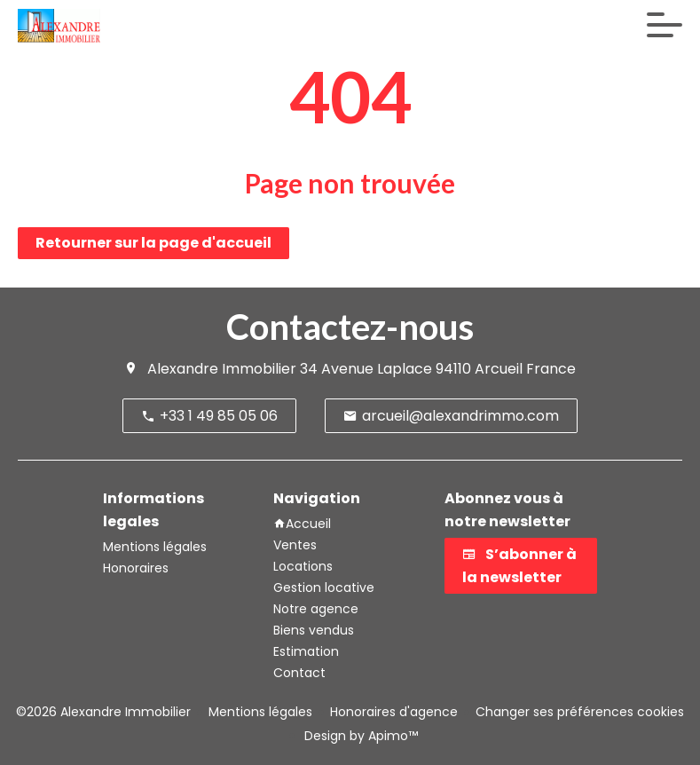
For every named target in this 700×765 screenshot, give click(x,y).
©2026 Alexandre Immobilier (103, 712)
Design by (359, 736)
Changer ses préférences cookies (580, 712)
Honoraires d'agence (394, 712)
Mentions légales (260, 712)
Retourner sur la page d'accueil (153, 243)
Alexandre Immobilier (222, 369)
